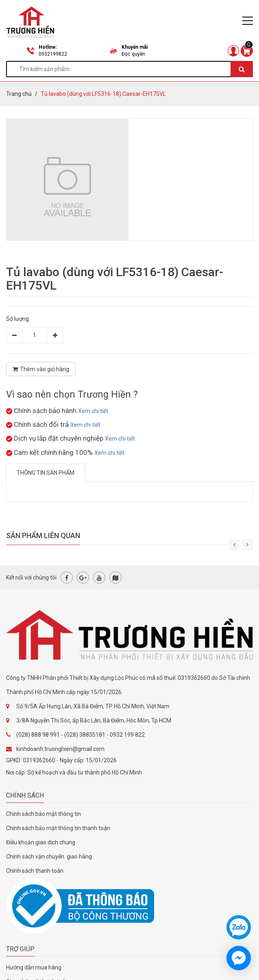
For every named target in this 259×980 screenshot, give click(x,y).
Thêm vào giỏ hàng (41, 369)
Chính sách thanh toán (35, 871)
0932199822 (53, 54)
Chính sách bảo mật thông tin (44, 814)
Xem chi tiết (93, 411)
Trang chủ (19, 94)
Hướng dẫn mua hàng (34, 967)
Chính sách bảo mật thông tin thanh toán (58, 828)
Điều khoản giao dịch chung (41, 842)
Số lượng (17, 319)
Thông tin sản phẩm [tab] (46, 473)
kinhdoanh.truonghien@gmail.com (60, 749)
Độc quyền (133, 54)
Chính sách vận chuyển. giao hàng (49, 857)
